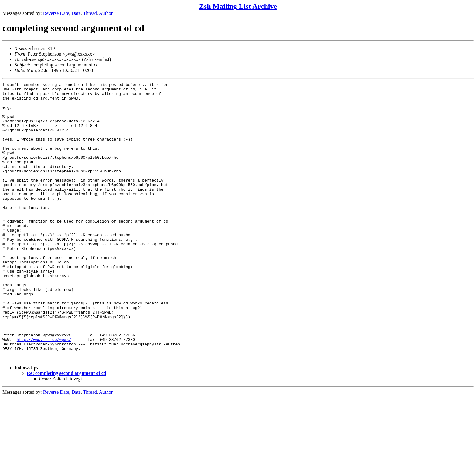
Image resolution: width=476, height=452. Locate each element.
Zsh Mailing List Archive (238, 6)
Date (76, 13)
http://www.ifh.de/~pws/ (44, 391)
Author (106, 13)
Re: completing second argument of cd (66, 428)
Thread (90, 13)
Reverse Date (56, 13)
